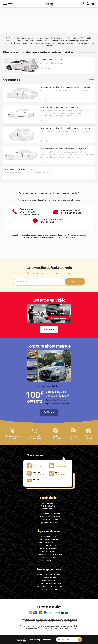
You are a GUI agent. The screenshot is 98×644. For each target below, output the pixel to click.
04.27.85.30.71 (28, 212)
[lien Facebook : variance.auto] (37, 466)
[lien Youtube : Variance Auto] (37, 481)
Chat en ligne (47, 222)
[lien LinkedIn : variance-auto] (59, 466)
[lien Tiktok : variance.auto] (58, 473)
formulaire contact (67, 237)
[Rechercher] (80, 640)
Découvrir (49, 329)
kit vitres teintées (29, 626)
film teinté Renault (31, 622)
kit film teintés (30, 620)
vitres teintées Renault (36, 628)
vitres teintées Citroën (65, 628)
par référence (41, 640)
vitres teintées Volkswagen (59, 626)
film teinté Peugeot (70, 620)
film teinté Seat (43, 622)
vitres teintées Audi (43, 626)
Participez (49, 412)
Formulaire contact (71, 213)
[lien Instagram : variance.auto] (37, 473)
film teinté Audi (42, 620)
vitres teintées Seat (50, 628)
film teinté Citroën (55, 622)
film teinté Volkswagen (55, 620)
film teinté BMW (68, 622)
